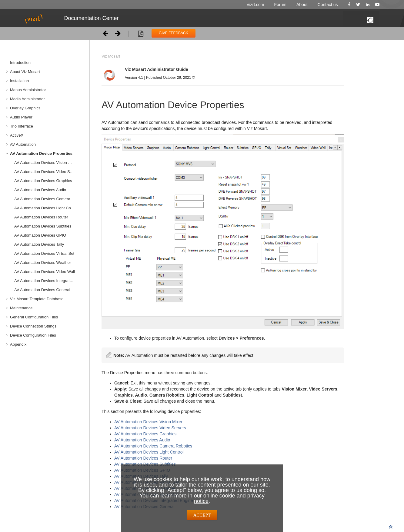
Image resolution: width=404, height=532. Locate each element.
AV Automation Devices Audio (40, 190)
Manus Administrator (28, 90)
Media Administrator (27, 99)
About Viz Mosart (25, 72)
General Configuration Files (34, 317)
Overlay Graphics (25, 108)
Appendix (18, 344)
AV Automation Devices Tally (39, 244)
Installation (19, 81)
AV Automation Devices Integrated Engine (50, 281)
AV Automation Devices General (42, 290)
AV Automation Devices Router (41, 217)
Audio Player (21, 117)
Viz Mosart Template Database (37, 299)
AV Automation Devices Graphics (43, 181)
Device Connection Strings (33, 326)
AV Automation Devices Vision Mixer (46, 163)
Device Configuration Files (33, 335)
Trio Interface (22, 126)
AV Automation (23, 144)
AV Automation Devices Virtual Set (44, 253)
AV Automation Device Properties (41, 153)
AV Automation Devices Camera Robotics (50, 199)
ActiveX (17, 135)
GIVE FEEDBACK (174, 33)
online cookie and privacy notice (229, 498)
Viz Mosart (111, 56)
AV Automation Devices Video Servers (48, 172)
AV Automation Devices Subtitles (43, 226)
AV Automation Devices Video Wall (45, 272)
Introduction (20, 63)
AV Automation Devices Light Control (46, 208)
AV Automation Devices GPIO (40, 235)
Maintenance (21, 308)
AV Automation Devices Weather (43, 263)
